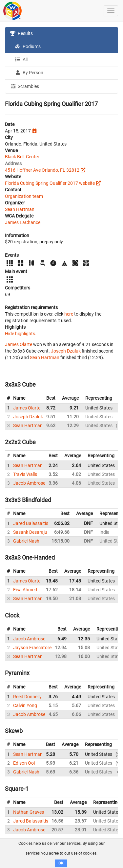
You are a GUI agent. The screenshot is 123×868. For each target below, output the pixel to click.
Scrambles (25, 86)
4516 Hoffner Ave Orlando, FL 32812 (42, 170)
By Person (29, 73)
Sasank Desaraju (30, 532)
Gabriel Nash (26, 541)
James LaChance (23, 222)
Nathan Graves (29, 812)
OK (61, 863)
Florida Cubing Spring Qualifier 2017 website (50, 183)
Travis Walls (25, 474)
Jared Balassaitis (31, 523)
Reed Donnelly (27, 697)
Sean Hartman (20, 209)
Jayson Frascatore (32, 648)
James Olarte (19, 344)
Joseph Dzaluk (66, 351)
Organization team (24, 196)
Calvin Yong (25, 705)
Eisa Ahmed (25, 590)
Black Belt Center (22, 157)
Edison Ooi (24, 763)
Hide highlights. (21, 334)
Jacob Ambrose (29, 483)
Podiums (28, 46)
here (69, 314)
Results (21, 33)
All (21, 60)
